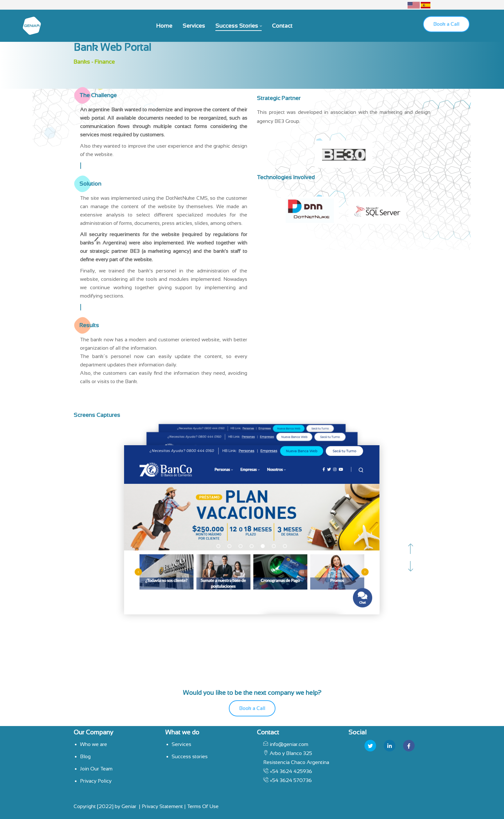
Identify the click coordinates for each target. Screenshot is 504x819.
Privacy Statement (162, 806)
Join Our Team (96, 769)
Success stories (190, 756)
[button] (410, 549)
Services (181, 744)
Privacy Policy (96, 781)
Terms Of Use (203, 806)
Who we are (94, 744)
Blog (85, 756)
